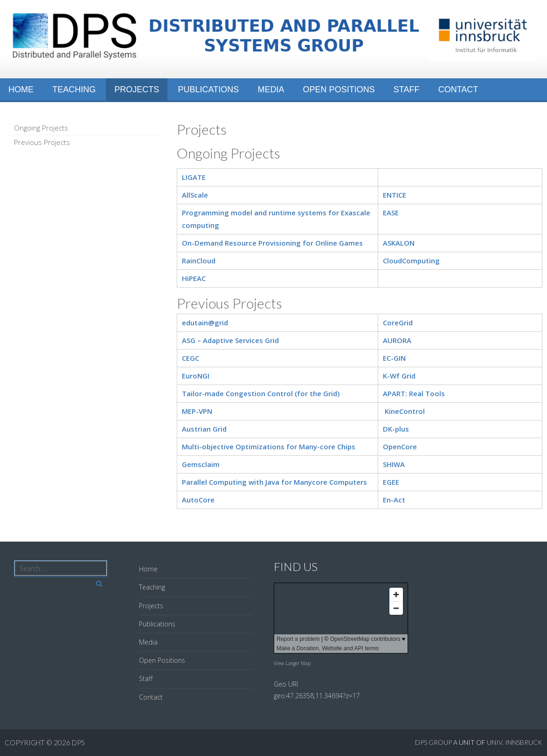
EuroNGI (196, 376)
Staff (407, 89)
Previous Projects (42, 142)
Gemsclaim (201, 464)
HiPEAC (194, 278)
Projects (137, 89)
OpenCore (400, 447)
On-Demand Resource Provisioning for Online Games (272, 243)
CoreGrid (398, 323)
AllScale (195, 195)
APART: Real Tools (414, 393)
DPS (79, 742)
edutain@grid (205, 323)
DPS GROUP (433, 742)
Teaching (74, 89)
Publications (209, 89)
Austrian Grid (204, 429)
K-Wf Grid (399, 376)
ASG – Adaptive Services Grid (230, 340)
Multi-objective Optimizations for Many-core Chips (269, 447)
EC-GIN (394, 358)
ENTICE (395, 195)
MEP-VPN (197, 411)
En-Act (394, 500)
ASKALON (399, 243)
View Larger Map (292, 663)
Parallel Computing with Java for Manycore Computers (274, 482)
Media (271, 89)
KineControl (405, 411)
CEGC (190, 358)
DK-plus (396, 429)
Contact (458, 89)
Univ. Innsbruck (515, 742)
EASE (391, 213)
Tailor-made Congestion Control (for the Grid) (261, 393)
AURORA (397, 340)
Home (21, 89)
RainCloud (199, 261)
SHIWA (394, 464)
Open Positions (339, 89)
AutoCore (198, 500)
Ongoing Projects (41, 128)
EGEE (391, 482)
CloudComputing (411, 261)
